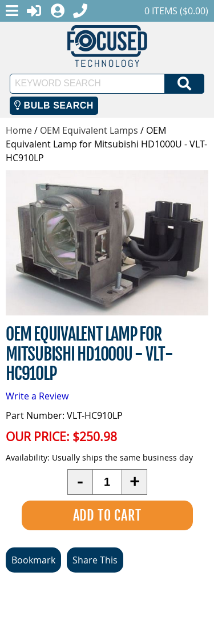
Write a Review (37, 396)
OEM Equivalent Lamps (89, 130)
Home (19, 130)
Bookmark (33, 560)
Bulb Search (54, 105)
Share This (95, 560)
